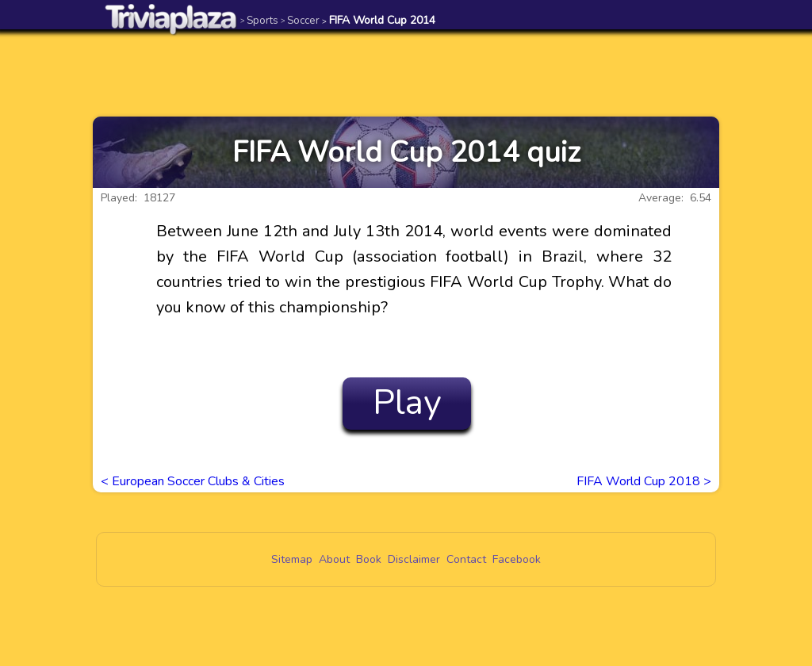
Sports (259, 20)
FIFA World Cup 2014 (379, 20)
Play (407, 403)
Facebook (517, 559)
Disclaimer (414, 559)
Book (369, 559)
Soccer (300, 20)
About (334, 559)
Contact (466, 559)
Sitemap (292, 559)
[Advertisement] (406, 73)
